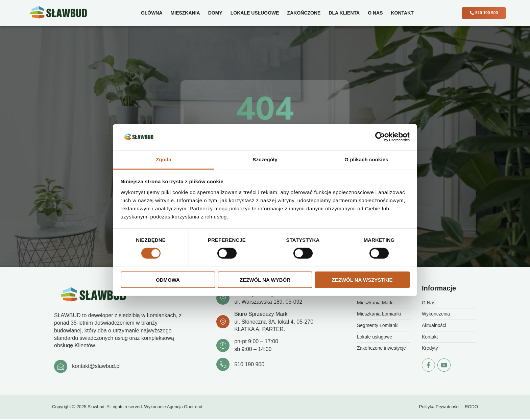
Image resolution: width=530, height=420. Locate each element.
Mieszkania (184, 13)
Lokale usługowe (254, 13)
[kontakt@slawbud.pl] (61, 367)
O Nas (374, 13)
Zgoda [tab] (164, 159)
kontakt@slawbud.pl (97, 367)
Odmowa (168, 280)
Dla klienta (343, 13)
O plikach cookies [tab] (366, 159)
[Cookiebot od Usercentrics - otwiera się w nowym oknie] (380, 137)
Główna (151, 13)
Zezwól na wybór (265, 280)
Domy (214, 13)
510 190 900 (250, 365)
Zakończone (303, 13)
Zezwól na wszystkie (362, 280)
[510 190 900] (223, 365)
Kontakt (401, 13)
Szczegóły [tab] (265, 159)
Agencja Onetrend (185, 408)
